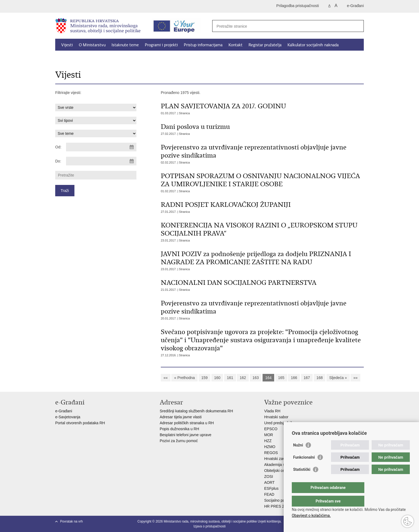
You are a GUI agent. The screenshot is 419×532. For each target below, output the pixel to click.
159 (204, 378)
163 (256, 378)
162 (243, 378)
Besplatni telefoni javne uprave (186, 435)
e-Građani (355, 6)
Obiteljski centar (278, 471)
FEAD (269, 494)
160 (217, 378)
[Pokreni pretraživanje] (358, 26)
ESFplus (271, 488)
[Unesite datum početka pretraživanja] (101, 147)
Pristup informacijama (203, 45)
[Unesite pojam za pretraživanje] (282, 26)
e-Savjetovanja (68, 417)
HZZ (268, 441)
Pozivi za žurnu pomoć (179, 441)
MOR (269, 435)
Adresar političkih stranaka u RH (187, 423)
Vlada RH (272, 411)
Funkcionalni (304, 468)
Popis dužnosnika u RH (179, 429)
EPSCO (271, 429)
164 (268, 378)
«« (166, 378)
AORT (269, 482)
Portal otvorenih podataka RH (81, 423)
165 (281, 378)
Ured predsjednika (280, 423)
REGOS (271, 453)
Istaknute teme (125, 45)
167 (307, 378)
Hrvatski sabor (276, 417)
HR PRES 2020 (277, 506)
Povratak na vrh (71, 521)
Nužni (298, 456)
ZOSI (269, 476)
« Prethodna (184, 378)
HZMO (270, 447)
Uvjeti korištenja (269, 521)
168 (320, 378)
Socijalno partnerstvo (282, 500)
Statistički (302, 480)
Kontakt (235, 45)
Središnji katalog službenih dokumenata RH (196, 411)
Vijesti (67, 45)
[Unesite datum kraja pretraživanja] (101, 161)
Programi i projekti (161, 45)
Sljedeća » (338, 378)
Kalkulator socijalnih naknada (313, 45)
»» (355, 378)
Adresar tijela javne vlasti (181, 417)
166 (294, 378)
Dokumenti (71, 57)
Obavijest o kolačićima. (311, 515)
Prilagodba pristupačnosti (298, 6)
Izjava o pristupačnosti (210, 526)
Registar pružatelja (265, 45)
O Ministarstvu (92, 45)
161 (230, 378)
